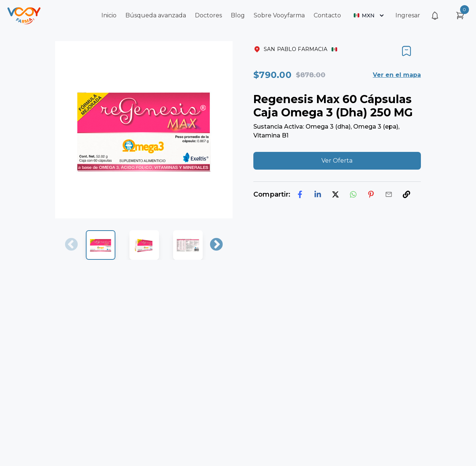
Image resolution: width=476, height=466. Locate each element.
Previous (71, 245)
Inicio (109, 15)
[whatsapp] (353, 194)
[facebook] (300, 194)
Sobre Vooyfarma (279, 15)
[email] (389, 194)
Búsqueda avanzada (156, 15)
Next (216, 245)
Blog (238, 15)
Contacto (327, 15)
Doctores (208, 15)
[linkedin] (318, 194)
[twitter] (335, 194)
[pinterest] (371, 194)
